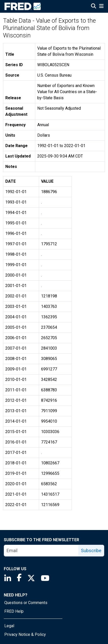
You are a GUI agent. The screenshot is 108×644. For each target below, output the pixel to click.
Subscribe (91, 550)
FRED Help (14, 611)
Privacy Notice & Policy (25, 634)
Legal (9, 626)
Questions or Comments (26, 603)
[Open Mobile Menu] (101, 7)
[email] (41, 551)
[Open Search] (94, 7)
